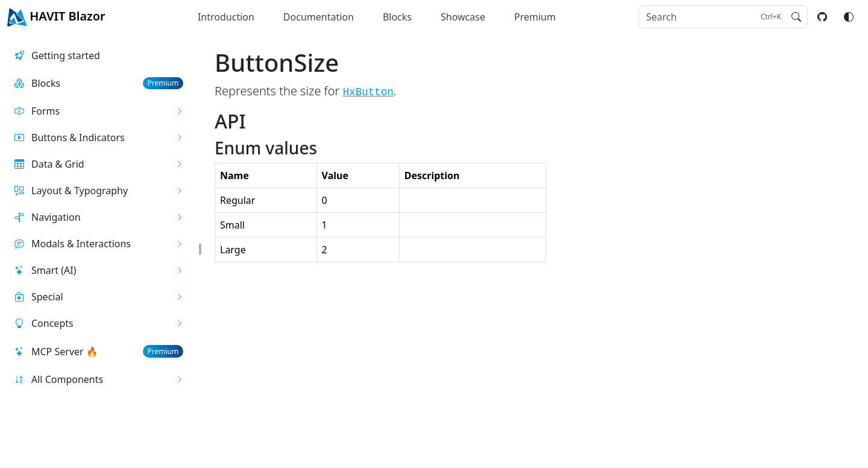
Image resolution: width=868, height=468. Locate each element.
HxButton (368, 92)
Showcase (463, 17)
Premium (535, 17)
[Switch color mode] (849, 17)
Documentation (319, 17)
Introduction (226, 17)
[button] (99, 111)
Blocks (397, 17)
